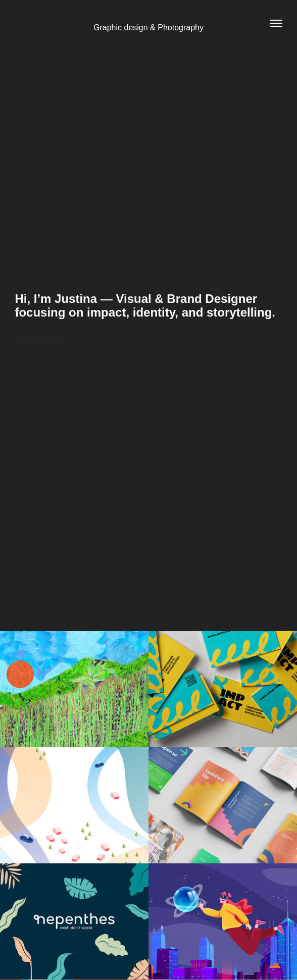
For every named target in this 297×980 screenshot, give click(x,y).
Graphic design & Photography (148, 28)
